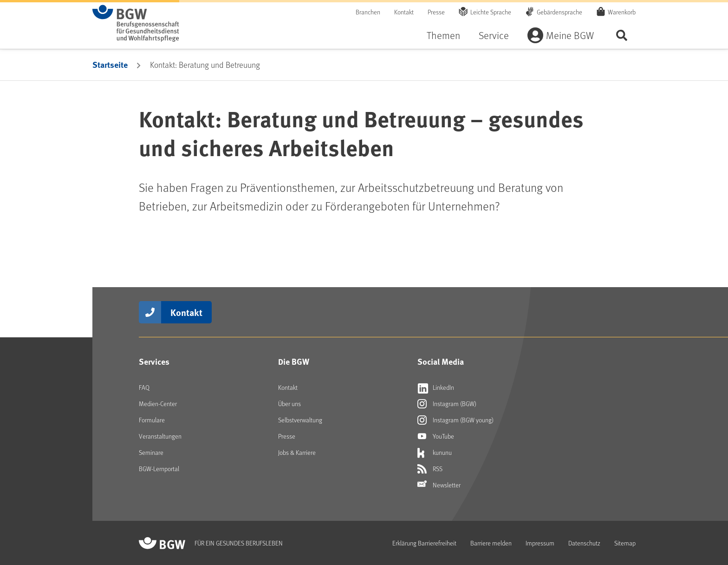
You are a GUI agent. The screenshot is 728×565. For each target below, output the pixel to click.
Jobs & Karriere (297, 452)
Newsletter (439, 485)
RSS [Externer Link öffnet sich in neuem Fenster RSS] (430, 469)
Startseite (110, 65)
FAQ (144, 387)
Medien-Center (158, 404)
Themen (443, 35)
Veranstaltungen (160, 436)
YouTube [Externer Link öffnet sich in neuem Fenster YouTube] (436, 436)
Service (494, 35)
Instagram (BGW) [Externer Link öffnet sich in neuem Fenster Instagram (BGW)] (447, 404)
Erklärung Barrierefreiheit (424, 543)
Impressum (540, 543)
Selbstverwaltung (300, 420)
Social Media (441, 361)
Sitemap (625, 543)
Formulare (152, 420)
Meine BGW (570, 35)
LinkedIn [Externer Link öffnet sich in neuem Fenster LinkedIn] (436, 388)
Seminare (151, 452)
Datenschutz (584, 543)
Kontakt (404, 12)
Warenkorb (622, 12)
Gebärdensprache (559, 12)
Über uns (289, 404)
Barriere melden (491, 543)
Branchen (368, 12)
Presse (436, 12)
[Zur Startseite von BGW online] (136, 23)
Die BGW (294, 361)
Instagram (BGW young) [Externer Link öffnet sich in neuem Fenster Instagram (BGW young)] (455, 420)
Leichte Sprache (491, 12)
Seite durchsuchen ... (622, 35)
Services (154, 361)
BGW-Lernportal (159, 469)
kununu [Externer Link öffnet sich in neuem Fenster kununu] (435, 453)
